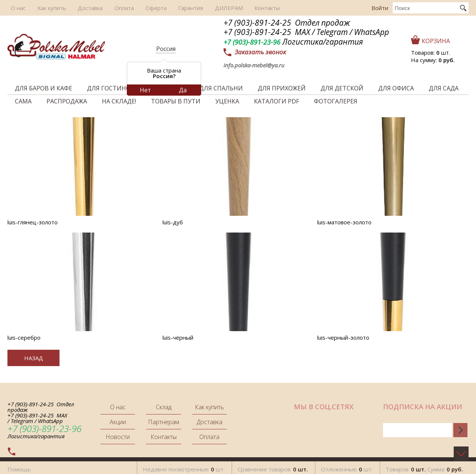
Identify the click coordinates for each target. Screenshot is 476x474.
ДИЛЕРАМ (209, 8)
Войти (380, 8)
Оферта (141, 8)
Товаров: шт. (430, 52)
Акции (118, 422)
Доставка (81, 8)
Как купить (46, 8)
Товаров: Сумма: (424, 466)
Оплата (112, 8)
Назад (34, 358)
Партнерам (164, 422)
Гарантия (173, 8)
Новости (118, 437)
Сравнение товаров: (273, 466)
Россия (166, 49)
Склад (164, 407)
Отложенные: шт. (347, 466)
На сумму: (433, 60)
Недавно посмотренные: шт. (184, 466)
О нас (15, 8)
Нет (145, 90)
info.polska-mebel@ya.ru (254, 65)
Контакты (245, 8)
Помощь (19, 466)
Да (183, 90)
